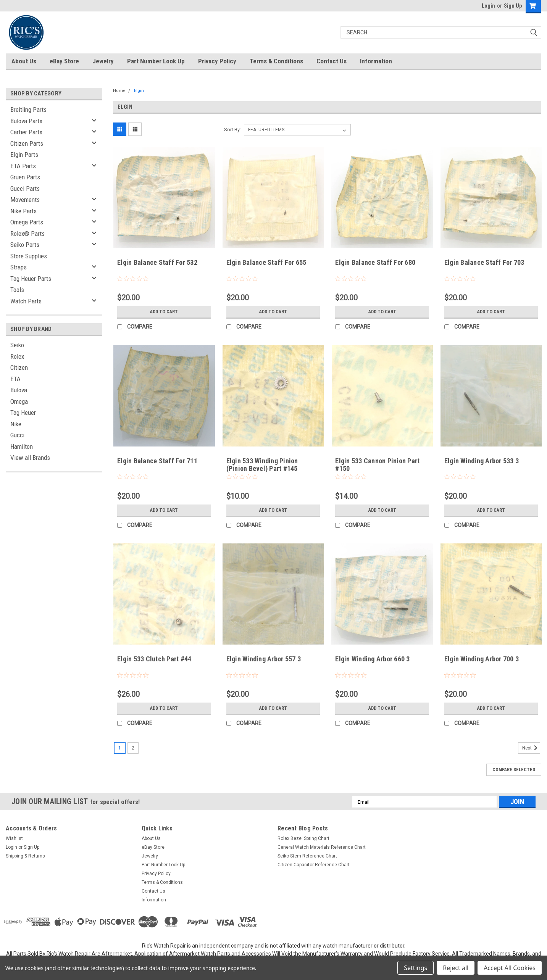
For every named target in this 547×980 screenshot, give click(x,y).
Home (119, 91)
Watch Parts (26, 301)
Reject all (456, 968)
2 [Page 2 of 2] (133, 748)
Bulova (19, 390)
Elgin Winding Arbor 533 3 (482, 461)
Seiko (17, 345)
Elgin (139, 91)
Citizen (19, 367)
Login (488, 6)
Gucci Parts (25, 189)
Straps (19, 267)
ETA (15, 379)
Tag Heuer (23, 413)
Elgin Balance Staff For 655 (266, 262)
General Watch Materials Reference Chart (322, 847)
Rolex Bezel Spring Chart (303, 838)
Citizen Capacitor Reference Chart (314, 865)
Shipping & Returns (25, 856)
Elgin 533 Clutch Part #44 (154, 659)
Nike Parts (23, 211)
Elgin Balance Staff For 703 (484, 262)
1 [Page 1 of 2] (120, 748)
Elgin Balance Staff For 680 (375, 262)
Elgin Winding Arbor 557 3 (264, 659)
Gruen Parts (25, 177)
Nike (16, 424)
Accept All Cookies (510, 968)
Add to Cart (164, 312)
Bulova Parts (26, 121)
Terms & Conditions (276, 61)
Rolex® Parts (27, 234)
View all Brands (30, 458)
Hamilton (22, 446)
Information (376, 61)
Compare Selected (514, 770)
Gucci (17, 435)
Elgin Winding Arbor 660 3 (372, 659)
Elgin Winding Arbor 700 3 (482, 659)
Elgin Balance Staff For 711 (157, 461)
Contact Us (332, 61)
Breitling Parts (28, 110)
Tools (17, 290)
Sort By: (232, 130)
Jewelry (103, 61)
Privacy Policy (217, 61)
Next (531, 748)
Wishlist (14, 838)
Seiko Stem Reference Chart (307, 856)
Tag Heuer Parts (31, 279)
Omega (19, 401)
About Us (24, 61)
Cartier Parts (26, 132)
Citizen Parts (27, 143)
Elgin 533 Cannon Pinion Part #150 (377, 465)
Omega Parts (27, 222)
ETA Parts (23, 166)
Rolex (17, 356)
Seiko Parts (25, 245)
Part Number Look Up (156, 61)
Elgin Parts (24, 155)
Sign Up (513, 6)
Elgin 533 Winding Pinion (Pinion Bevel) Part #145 (262, 465)
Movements (25, 200)
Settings (415, 968)
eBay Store (64, 61)
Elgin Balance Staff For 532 (157, 262)
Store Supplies (29, 256)
